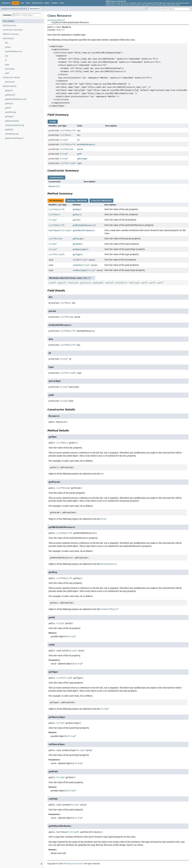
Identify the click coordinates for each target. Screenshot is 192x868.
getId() (8, 108)
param (8, 47)
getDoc (76, 215)
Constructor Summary (13, 30)
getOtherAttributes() (14, 138)
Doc (68, 135)
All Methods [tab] (56, 201)
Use (22, 3)
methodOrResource (14, 51)
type (7, 64)
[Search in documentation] (168, 9)
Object (60, 30)
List (62, 130)
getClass (85, 283)
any (7, 56)
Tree (28, 3)
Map (50, 230)
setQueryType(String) (15, 125)
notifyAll (120, 283)
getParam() (10, 95)
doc (7, 43)
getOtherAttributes (83, 230)
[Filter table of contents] (27, 15)
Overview (6, 3)
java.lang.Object (56, 20)
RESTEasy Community (73, 864)
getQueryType (79, 249)
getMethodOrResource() (16, 99)
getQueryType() (12, 121)
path (7, 73)
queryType (10, 69)
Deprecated (37, 3)
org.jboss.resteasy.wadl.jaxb (14, 9)
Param (69, 149)
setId (76, 260)
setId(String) (11, 112)
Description (9, 21)
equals (61, 283)
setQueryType (79, 270)
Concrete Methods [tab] (101, 201)
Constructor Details (12, 77)
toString (133, 283)
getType (77, 254)
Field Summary (10, 25)
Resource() (10, 82)
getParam (77, 239)
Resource (35, 9)
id (6, 60)
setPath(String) (12, 134)
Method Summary (11, 34)
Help (62, 3)
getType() (9, 117)
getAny (76, 209)
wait (144, 283)
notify (108, 283)
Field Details (8, 38)
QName (57, 230)
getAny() (9, 104)
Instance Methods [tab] (77, 201)
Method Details (10, 86)
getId (76, 220)
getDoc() (9, 90)
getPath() (9, 130)
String (63, 140)
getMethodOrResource (83, 225)
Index (47, 3)
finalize (72, 283)
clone (51, 283)
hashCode (97, 283)
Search (55, 3)
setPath (77, 265)
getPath (77, 244)
